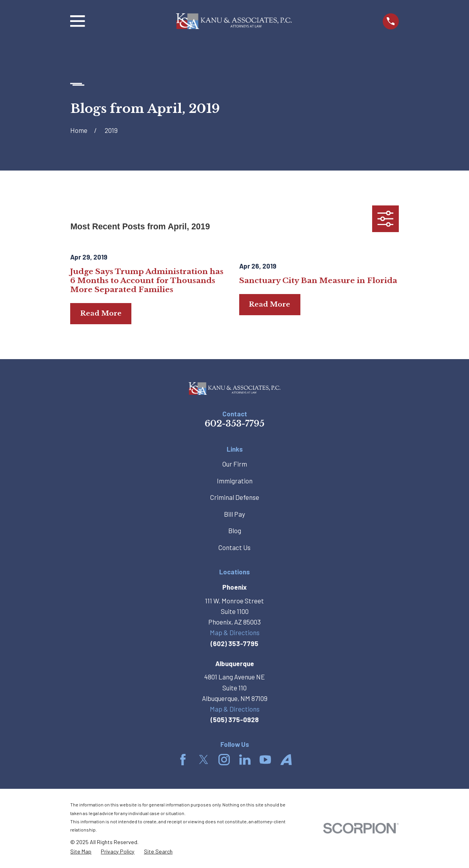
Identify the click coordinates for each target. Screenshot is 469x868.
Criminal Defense (235, 497)
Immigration (235, 481)
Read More (101, 313)
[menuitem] (81, 852)
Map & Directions (235, 632)
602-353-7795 (234, 424)
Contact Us (234, 547)
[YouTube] (265, 760)
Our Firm (235, 464)
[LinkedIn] (245, 760)
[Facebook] (183, 760)
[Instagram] (224, 760)
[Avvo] (286, 760)
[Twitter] (204, 760)
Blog (235, 530)
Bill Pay (234, 514)
